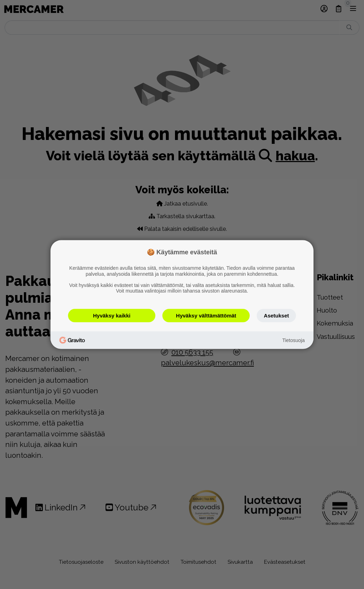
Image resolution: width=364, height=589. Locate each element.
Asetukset (276, 316)
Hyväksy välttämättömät (206, 316)
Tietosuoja (294, 340)
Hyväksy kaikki (112, 316)
